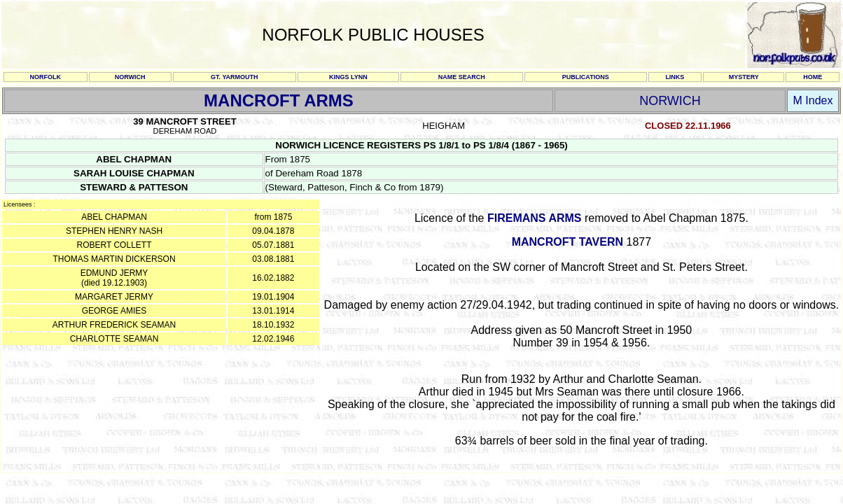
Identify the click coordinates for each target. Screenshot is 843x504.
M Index (813, 100)
